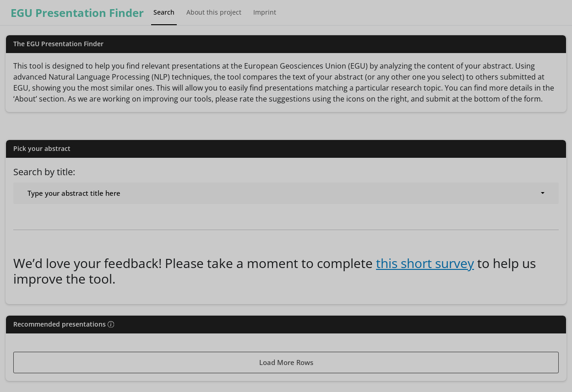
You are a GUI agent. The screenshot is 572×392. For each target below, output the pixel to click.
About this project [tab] (214, 12)
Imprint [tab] (265, 12)
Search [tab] (164, 12)
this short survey (425, 263)
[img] (111, 324)
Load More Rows (286, 362)
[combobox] (286, 193)
